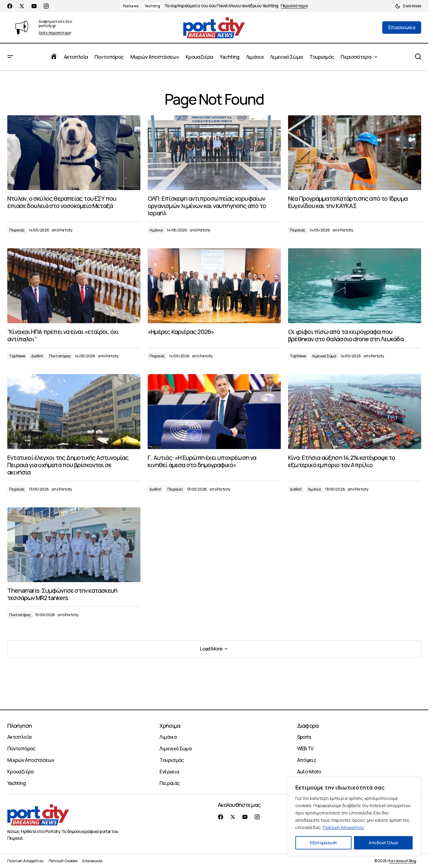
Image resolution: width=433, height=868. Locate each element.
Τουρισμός (172, 760)
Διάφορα (308, 726)
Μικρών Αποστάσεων (31, 760)
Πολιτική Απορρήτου (343, 827)
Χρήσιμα (170, 726)
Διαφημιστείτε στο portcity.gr (55, 24)
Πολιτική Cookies (63, 861)
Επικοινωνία (92, 861)
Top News (17, 356)
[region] (354, 817)
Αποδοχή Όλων (383, 843)
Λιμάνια (156, 230)
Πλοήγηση (20, 726)
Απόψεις (307, 760)
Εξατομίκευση (323, 843)
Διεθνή (37, 356)
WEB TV (305, 748)
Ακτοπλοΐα (19, 737)
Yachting (152, 6)
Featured (131, 6)
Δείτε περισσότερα (55, 33)
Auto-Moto (309, 772)
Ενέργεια (169, 772)
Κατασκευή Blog (402, 861)
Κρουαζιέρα (21, 772)
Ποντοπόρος (60, 356)
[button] (408, 6)
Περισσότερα (294, 6)
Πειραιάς (17, 230)
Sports (304, 737)
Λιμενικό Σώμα (324, 356)
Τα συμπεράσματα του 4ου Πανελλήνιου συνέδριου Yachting (221, 6)
